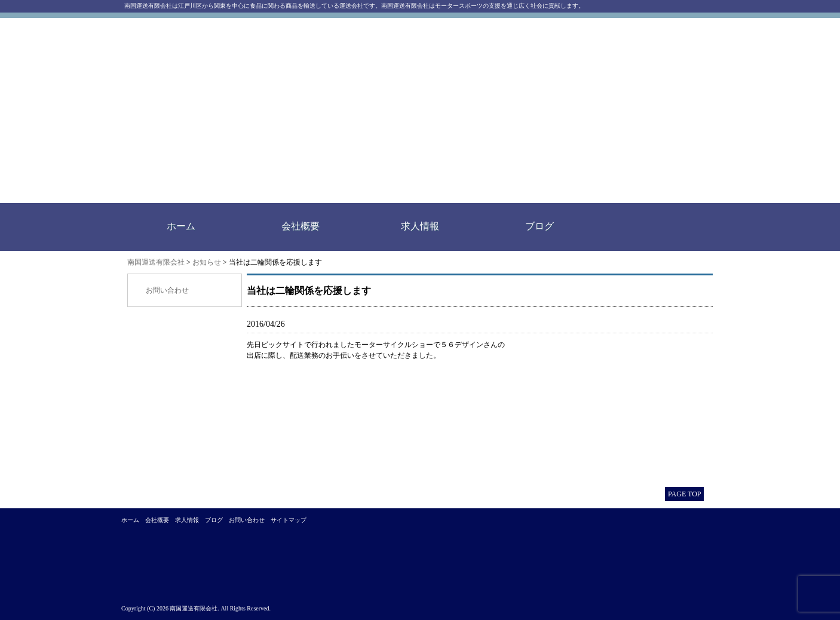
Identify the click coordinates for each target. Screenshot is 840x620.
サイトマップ (289, 520)
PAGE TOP (684, 494)
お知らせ (207, 262)
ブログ (539, 226)
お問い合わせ (167, 290)
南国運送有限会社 (156, 262)
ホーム (181, 226)
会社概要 (301, 226)
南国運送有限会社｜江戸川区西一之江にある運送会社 (293, 111)
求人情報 (420, 226)
